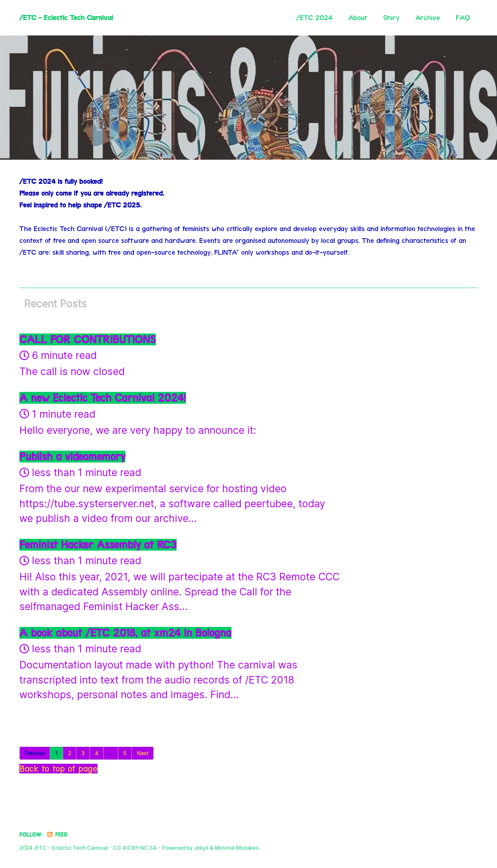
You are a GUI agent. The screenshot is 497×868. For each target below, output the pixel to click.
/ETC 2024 (314, 18)
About (358, 18)
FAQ (463, 18)
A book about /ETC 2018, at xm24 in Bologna (125, 633)
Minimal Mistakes (237, 848)
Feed (57, 835)
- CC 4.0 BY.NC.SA (133, 848)
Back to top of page (58, 769)
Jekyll (201, 848)
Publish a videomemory (72, 457)
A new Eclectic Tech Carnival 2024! (103, 398)
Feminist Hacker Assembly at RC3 (98, 545)
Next (143, 753)
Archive (428, 18)
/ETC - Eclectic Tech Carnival (66, 18)
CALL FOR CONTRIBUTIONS (88, 339)
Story (391, 18)
